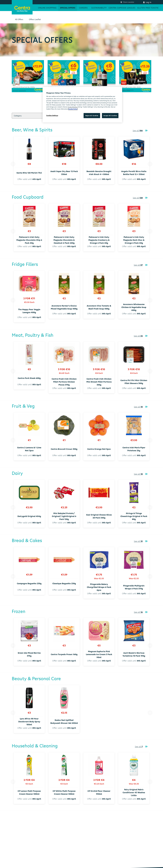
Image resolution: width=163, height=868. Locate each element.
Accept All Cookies (110, 116)
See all (138, 131)
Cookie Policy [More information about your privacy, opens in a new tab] (73, 109)
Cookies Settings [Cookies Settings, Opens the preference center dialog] (52, 115)
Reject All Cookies (92, 116)
